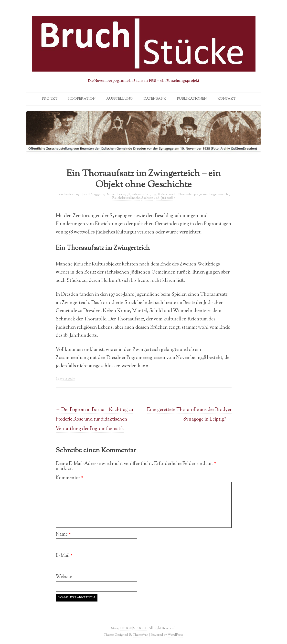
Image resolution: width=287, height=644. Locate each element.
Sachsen (147, 198)
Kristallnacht (167, 195)
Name (63, 534)
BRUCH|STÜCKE (134, 628)
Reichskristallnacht (126, 198)
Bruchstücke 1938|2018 (74, 195)
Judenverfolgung (144, 195)
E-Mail (64, 556)
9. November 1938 (117, 195)
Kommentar (69, 478)
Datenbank (155, 99)
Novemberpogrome (193, 195)
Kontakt (226, 99)
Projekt (50, 99)
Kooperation (82, 99)
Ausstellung (119, 99)
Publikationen (192, 99)
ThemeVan (141, 635)
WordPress (175, 635)
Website (64, 577)
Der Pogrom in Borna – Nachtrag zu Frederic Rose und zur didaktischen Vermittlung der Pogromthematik (95, 419)
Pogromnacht (219, 195)
